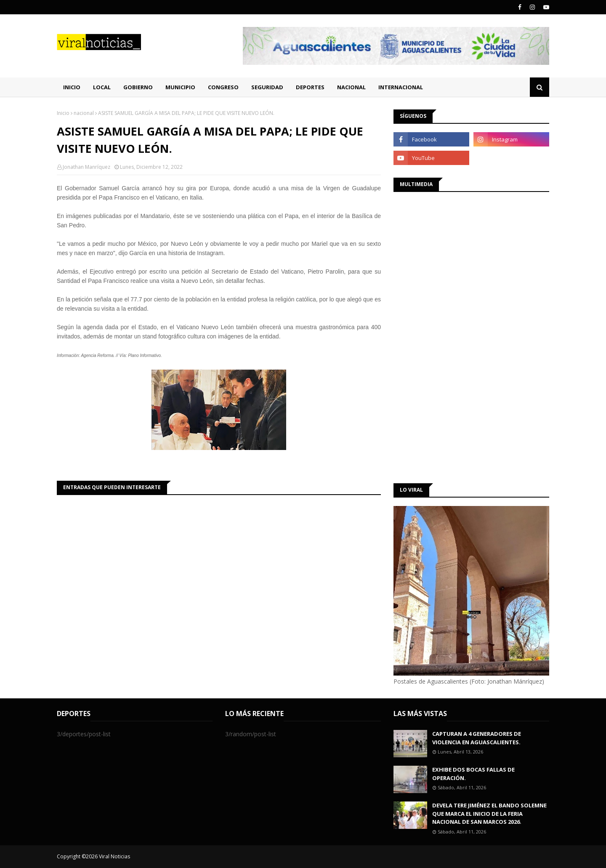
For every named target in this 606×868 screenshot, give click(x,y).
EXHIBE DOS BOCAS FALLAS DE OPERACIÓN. (473, 774)
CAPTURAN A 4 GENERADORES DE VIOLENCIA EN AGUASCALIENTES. (477, 738)
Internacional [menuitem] (401, 87)
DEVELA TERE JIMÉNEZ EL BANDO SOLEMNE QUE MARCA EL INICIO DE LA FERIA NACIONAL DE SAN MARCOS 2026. (489, 813)
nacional (84, 113)
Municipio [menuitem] (180, 87)
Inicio (63, 113)
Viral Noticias (114, 856)
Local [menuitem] (102, 87)
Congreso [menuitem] (223, 87)
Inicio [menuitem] (72, 87)
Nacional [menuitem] (351, 87)
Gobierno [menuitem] (138, 87)
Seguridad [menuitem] (267, 87)
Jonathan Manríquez (86, 167)
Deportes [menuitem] (310, 87)
